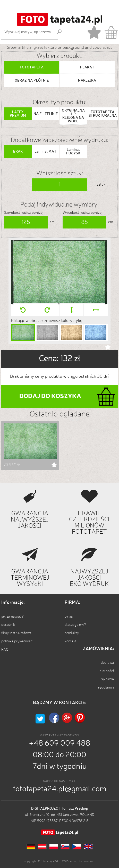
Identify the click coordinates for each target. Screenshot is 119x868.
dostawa (107, 663)
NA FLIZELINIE (46, 114)
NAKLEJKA (87, 81)
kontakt (71, 641)
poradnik (8, 625)
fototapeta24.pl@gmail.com (60, 789)
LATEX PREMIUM (18, 114)
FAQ (5, 650)
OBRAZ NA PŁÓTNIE (32, 81)
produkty (72, 633)
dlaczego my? (75, 625)
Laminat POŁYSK (73, 152)
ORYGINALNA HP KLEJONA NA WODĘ (73, 116)
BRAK (18, 152)
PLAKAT (87, 67)
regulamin (106, 688)
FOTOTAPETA (32, 67)
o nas (69, 617)
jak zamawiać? (12, 617)
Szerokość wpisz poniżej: (24, 213)
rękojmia (107, 679)
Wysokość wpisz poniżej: (83, 213)
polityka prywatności (17, 641)
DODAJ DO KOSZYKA (50, 397)
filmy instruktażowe (16, 633)
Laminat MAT (45, 152)
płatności (107, 671)
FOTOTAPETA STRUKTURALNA (103, 114)
